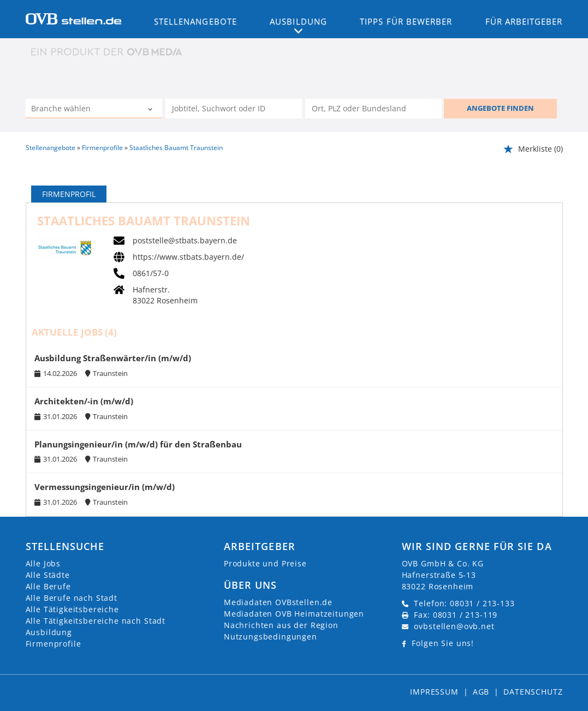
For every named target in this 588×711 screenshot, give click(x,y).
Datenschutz (533, 692)
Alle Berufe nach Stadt (72, 598)
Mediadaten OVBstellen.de (278, 602)
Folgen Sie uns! (443, 643)
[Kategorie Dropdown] (151, 110)
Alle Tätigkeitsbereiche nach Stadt (96, 621)
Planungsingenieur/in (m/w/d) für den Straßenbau (138, 444)
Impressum (434, 692)
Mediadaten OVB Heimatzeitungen (294, 614)
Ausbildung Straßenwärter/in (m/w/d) (113, 358)
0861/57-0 (151, 273)
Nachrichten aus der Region (281, 625)
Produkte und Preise (265, 563)
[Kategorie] (83, 110)
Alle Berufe (48, 586)
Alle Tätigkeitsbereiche (72, 609)
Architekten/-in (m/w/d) (84, 401)
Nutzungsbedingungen (271, 637)
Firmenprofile (54, 644)
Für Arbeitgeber (524, 21)
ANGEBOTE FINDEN (500, 108)
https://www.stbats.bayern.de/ (188, 257)
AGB (481, 692)
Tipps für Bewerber (406, 21)
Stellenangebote (195, 21)
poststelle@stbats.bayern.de (185, 241)
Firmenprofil (69, 194)
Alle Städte (48, 575)
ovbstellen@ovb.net (454, 626)
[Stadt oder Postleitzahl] (373, 109)
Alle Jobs (43, 563)
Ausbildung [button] (298, 21)
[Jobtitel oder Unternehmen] (234, 109)
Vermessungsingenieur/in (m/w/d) (105, 487)
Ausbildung (49, 632)
